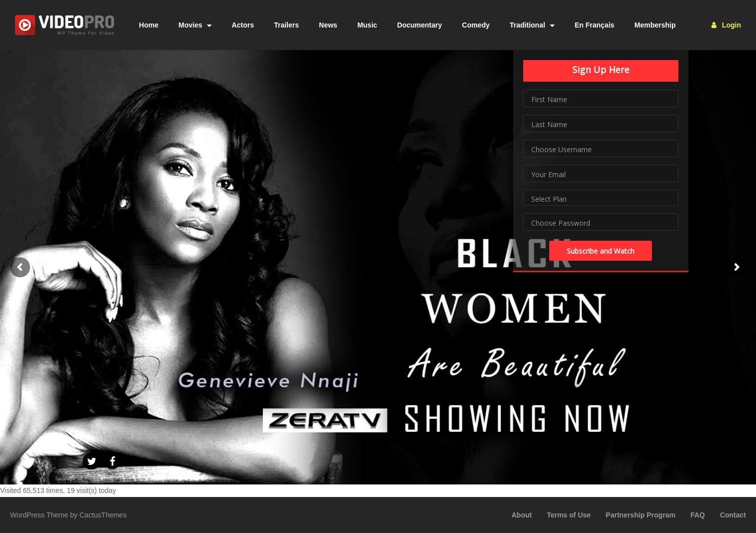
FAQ (698, 515)
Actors (243, 25)
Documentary (419, 25)
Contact (733, 515)
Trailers (286, 25)
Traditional (532, 25)
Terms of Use (569, 515)
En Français (595, 25)
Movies (195, 25)
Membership (655, 25)
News (328, 25)
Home (149, 25)
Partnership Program (641, 515)
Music (367, 25)
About (522, 515)
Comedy (476, 25)
